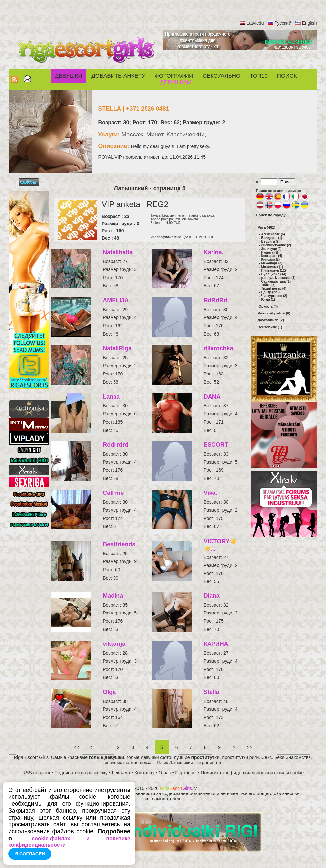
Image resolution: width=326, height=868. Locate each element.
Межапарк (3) (272, 263)
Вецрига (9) (271, 241)
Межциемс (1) (272, 267)
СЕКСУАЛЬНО (221, 76)
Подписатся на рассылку (81, 773)
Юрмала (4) (268, 306)
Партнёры (186, 773)
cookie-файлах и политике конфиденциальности (69, 842)
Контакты (144, 773)
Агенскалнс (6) (273, 234)
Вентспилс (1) (270, 327)
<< (76, 747)
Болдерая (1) (272, 238)
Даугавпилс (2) (271, 320)
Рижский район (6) (274, 313)
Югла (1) (268, 299)
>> (250, 747)
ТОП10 (259, 76)
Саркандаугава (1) (276, 281)
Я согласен (30, 854)
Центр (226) (271, 292)
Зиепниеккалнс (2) (276, 245)
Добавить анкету (118, 76)
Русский (283, 23)
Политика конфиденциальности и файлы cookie (252, 773)
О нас (165, 773)
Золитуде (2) (272, 249)
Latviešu (255, 23)
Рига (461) (267, 227)
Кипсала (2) (271, 260)
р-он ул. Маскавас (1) (278, 278)
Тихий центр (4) (274, 289)
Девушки (68, 76)
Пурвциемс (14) (274, 274)
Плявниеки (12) (274, 270)
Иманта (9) (270, 252)
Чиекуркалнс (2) (274, 296)
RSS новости (36, 773)
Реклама (121, 773)
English (310, 23)
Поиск (287, 76)
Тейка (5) (268, 285)
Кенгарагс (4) (272, 256)
